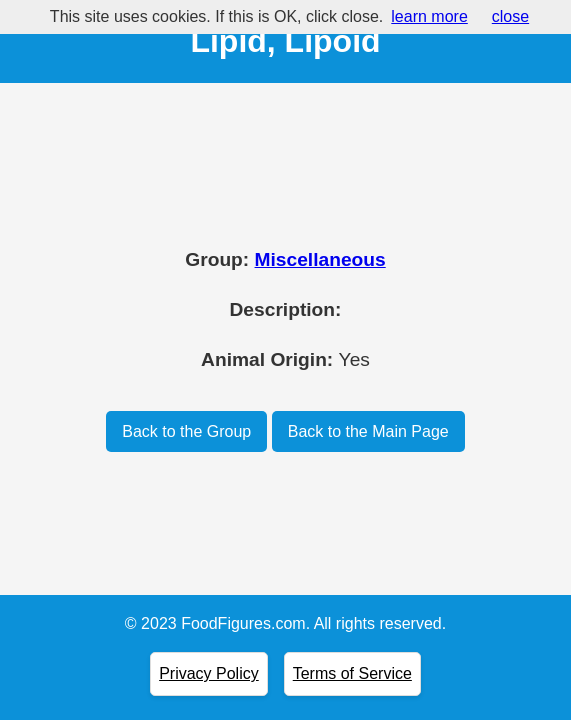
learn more (429, 16)
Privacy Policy (209, 673)
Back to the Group (186, 431)
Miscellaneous (320, 259)
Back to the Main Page (368, 431)
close (510, 16)
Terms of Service (352, 673)
